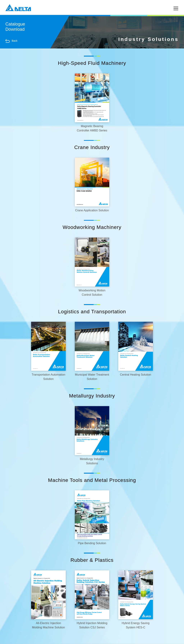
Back (11, 41)
